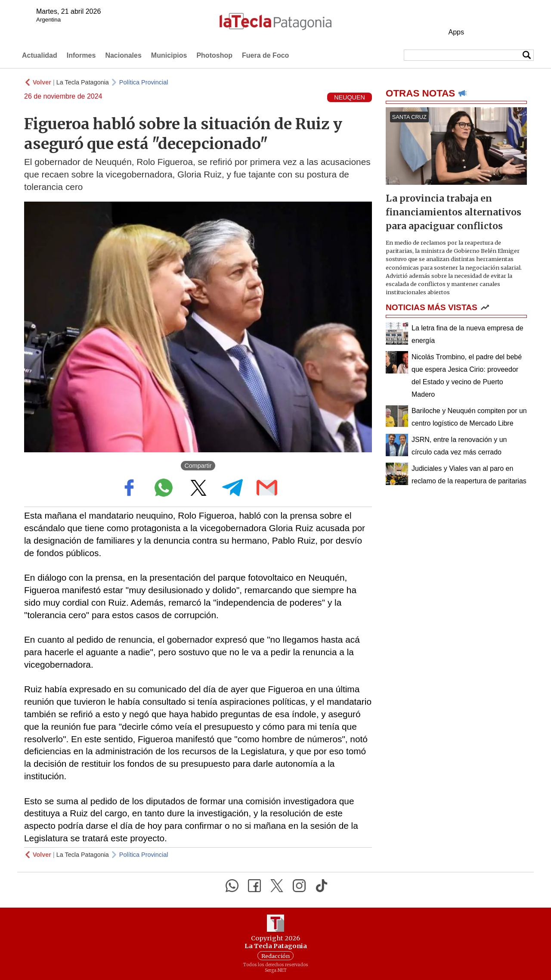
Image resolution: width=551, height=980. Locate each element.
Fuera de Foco (265, 55)
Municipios (169, 55)
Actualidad (40, 55)
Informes (81, 55)
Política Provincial (144, 82)
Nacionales (123, 55)
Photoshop (214, 55)
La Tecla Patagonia (83, 82)
